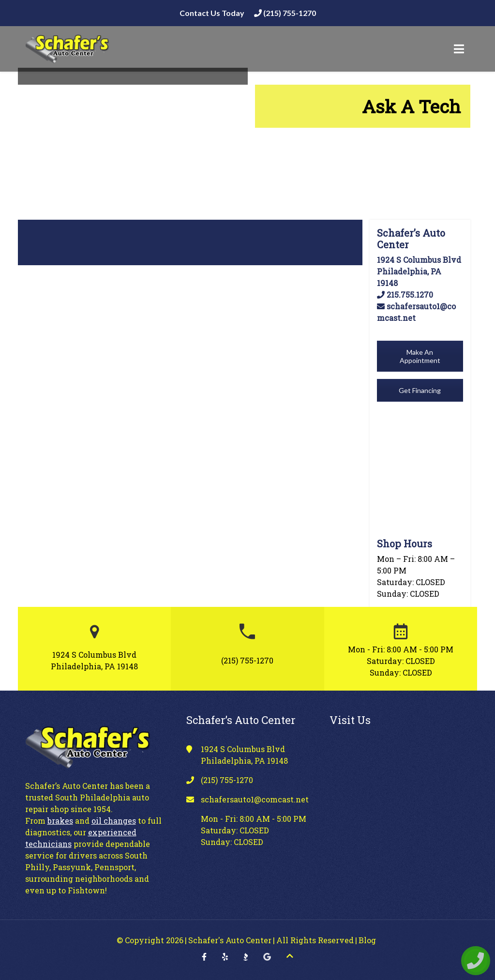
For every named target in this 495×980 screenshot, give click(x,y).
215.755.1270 (405, 294)
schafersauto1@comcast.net (255, 799)
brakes (60, 821)
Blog (367, 940)
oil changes (114, 821)
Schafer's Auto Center (230, 940)
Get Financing (420, 390)
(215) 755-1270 (285, 13)
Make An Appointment (420, 356)
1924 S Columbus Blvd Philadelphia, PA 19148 (419, 271)
